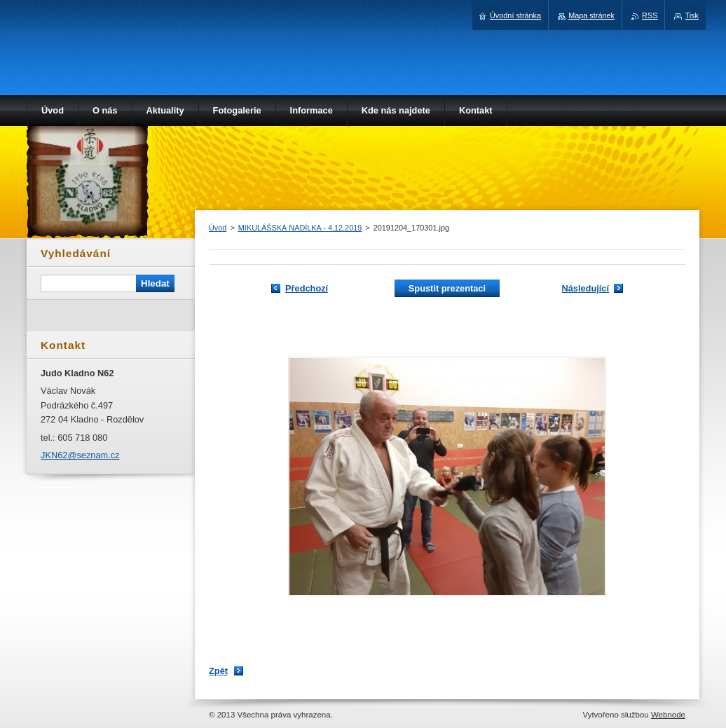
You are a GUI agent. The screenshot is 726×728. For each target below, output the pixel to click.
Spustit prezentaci (447, 288)
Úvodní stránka (515, 15)
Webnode (668, 715)
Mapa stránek (591, 15)
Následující (585, 288)
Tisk (692, 15)
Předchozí (307, 288)
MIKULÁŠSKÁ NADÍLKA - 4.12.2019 (300, 228)
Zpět (218, 671)
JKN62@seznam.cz (80, 455)
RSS (650, 15)
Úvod (218, 228)
